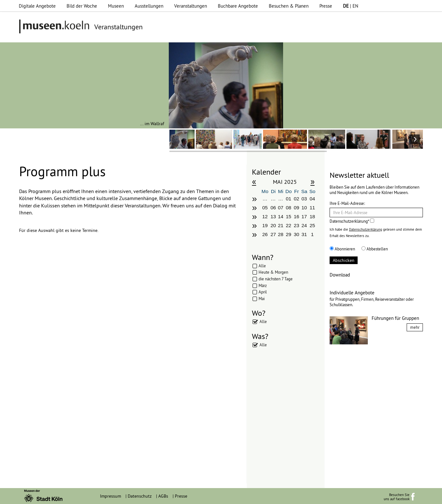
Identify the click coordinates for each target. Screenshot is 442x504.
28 (281, 234)
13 (273, 216)
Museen (116, 6)
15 (289, 216)
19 (265, 225)
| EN (351, 6)
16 (296, 216)
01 (289, 199)
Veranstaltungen (191, 6)
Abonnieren (342, 249)
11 (312, 208)
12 (265, 216)
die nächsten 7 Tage (276, 279)
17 (304, 216)
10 (304, 208)
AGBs (163, 496)
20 (273, 225)
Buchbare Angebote (238, 6)
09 (296, 208)
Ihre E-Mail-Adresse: (347, 203)
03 (304, 199)
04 (312, 199)
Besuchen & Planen (289, 6)
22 (289, 225)
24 (304, 225)
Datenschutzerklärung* (352, 221)
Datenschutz (140, 496)
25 (312, 225)
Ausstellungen (149, 6)
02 (296, 199)
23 (296, 225)
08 (289, 208)
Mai (262, 299)
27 (273, 234)
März (263, 285)
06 (273, 208)
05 (265, 208)
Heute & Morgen (273, 272)
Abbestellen (375, 249)
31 (304, 234)
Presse (326, 6)
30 (296, 234)
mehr (415, 327)
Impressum (110, 496)
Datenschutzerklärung (366, 229)
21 (281, 225)
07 (281, 208)
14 (281, 216)
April (263, 292)
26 (265, 234)
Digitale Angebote (37, 6)
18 (312, 216)
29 (289, 234)
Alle (262, 266)
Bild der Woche (82, 6)
